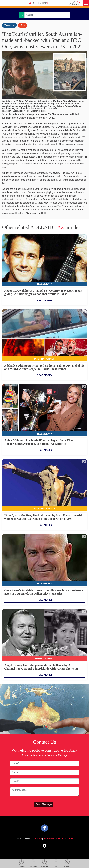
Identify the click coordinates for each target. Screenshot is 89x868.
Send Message (44, 804)
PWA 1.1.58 (67, 838)
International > (44, 359)
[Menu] (86, 3)
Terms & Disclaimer (52, 838)
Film (23, 25)
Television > (44, 284)
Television (9, 25)
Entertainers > (44, 659)
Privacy (38, 838)
